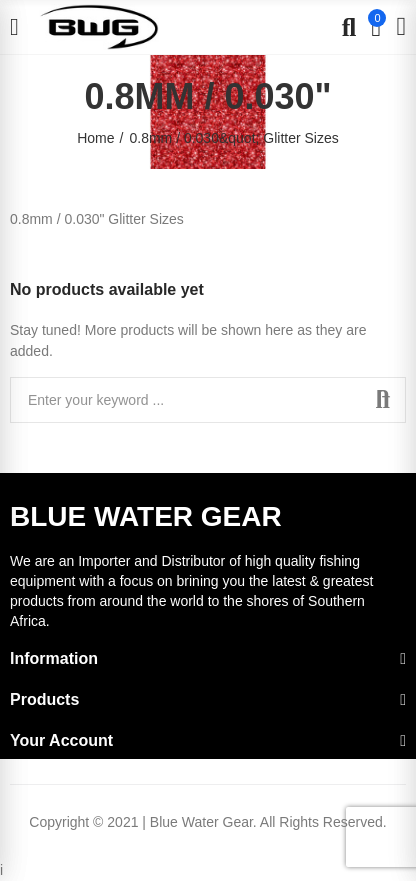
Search (383, 400)
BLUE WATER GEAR (146, 516)
